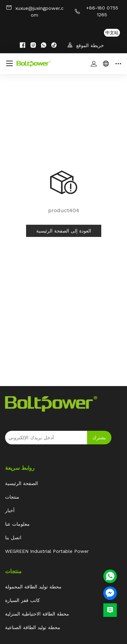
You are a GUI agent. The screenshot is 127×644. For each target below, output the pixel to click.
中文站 (112, 33)
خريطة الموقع (86, 45)
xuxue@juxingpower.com (35, 11)
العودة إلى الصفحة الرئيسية (64, 231)
